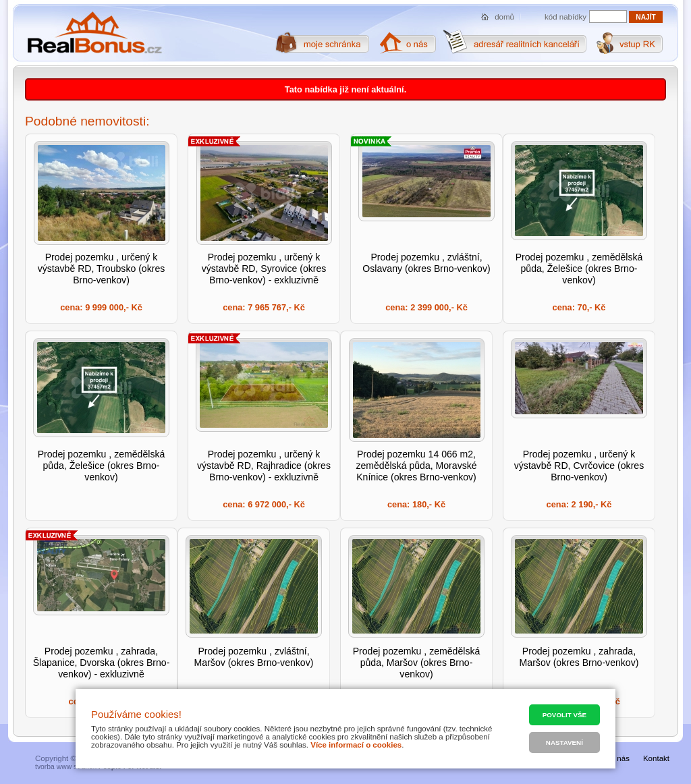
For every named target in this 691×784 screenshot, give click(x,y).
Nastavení (564, 743)
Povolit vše (564, 715)
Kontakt (656, 758)
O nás (619, 758)
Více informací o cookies (356, 745)
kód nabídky (565, 17)
